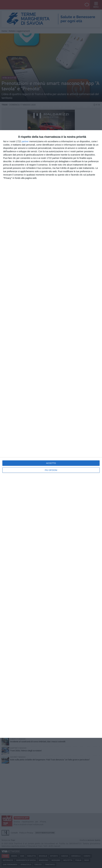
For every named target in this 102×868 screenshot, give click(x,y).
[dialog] (51, 434)
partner (25, 141)
